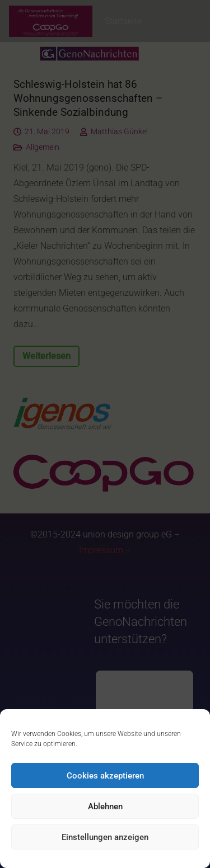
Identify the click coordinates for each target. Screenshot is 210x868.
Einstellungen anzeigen (105, 837)
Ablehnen (105, 806)
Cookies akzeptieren (105, 776)
